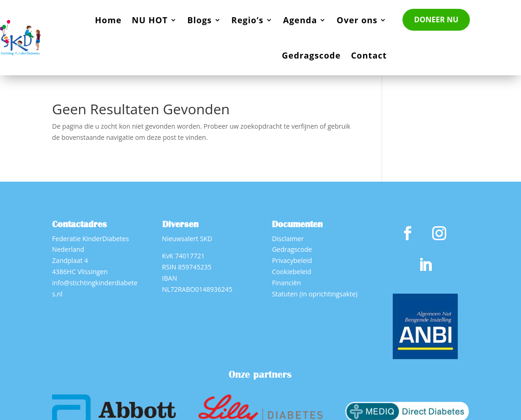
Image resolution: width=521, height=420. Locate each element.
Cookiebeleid (291, 272)
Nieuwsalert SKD (187, 239)
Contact (369, 55)
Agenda (300, 20)
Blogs (200, 20)
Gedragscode (311, 55)
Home (108, 20)
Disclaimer (288, 239)
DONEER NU (436, 20)
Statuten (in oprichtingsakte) (315, 294)
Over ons (357, 20)
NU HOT (150, 20)
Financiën (286, 283)
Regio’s (247, 20)
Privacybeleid (292, 260)
